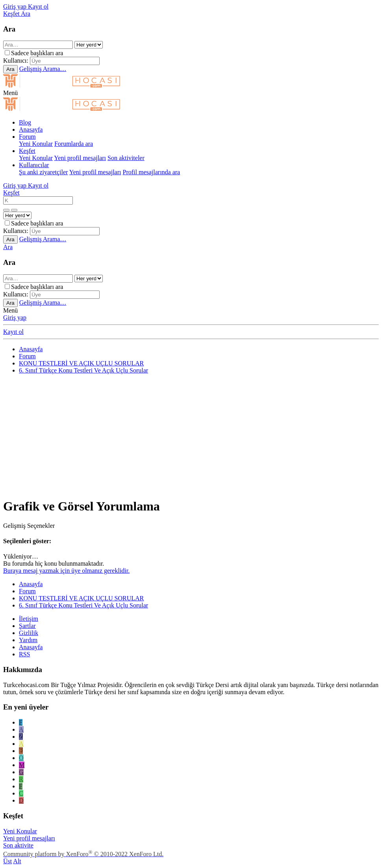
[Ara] (26, 14)
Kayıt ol (13, 332)
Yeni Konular (36, 144)
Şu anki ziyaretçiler (43, 172)
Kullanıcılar (34, 165)
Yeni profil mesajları (80, 158)
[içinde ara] (89, 45)
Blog (25, 122)
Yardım (28, 640)
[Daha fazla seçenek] (6, 210)
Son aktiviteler (126, 158)
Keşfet (27, 151)
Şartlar (27, 626)
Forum (27, 137)
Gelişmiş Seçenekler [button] (29, 526)
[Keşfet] (12, 14)
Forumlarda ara (74, 144)
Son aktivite (18, 845)
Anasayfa (31, 129)
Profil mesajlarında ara (151, 172)
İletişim (29, 619)
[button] (10, 93)
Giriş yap (15, 318)
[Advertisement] (191, 436)
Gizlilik (29, 633)
